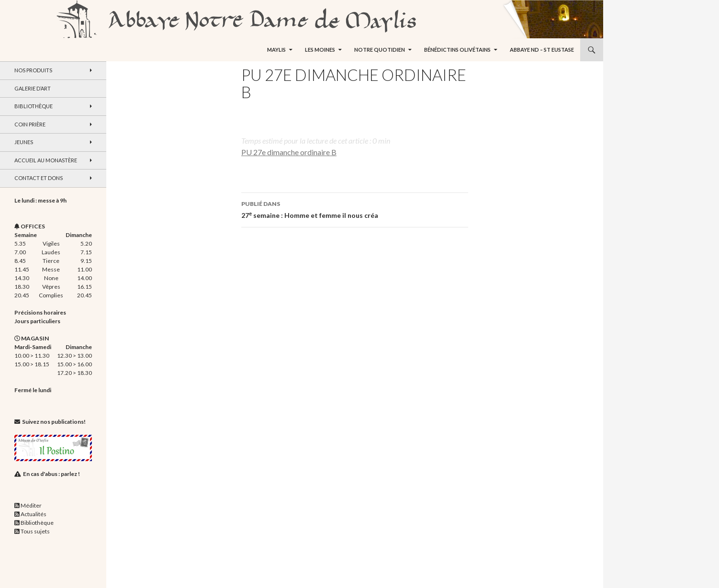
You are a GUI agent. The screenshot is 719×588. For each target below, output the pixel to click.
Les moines (320, 50)
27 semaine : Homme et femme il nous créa (355, 209)
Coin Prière (30, 124)
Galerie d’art (33, 88)
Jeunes (24, 142)
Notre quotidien (380, 50)
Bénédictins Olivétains (457, 50)
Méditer (31, 505)
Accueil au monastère (46, 160)
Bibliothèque (34, 106)
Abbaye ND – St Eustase (542, 50)
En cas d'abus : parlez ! (51, 474)
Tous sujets (35, 531)
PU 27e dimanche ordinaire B (289, 152)
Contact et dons (39, 178)
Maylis (276, 50)
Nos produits (33, 70)
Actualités (34, 514)
